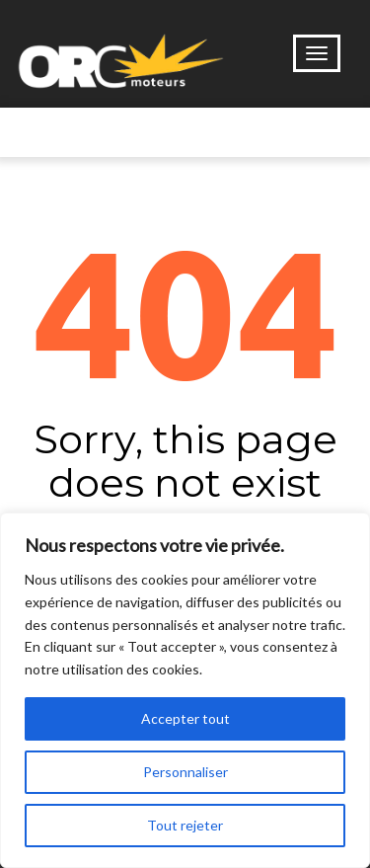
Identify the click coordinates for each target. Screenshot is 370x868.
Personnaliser (185, 772)
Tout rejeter (185, 825)
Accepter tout (185, 718)
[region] (185, 690)
